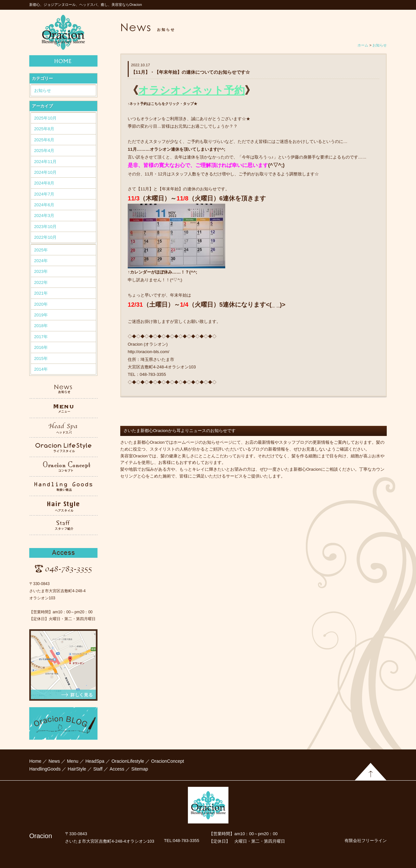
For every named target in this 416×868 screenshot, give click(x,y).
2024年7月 (44, 194)
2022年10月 (45, 237)
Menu (73, 761)
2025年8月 (44, 129)
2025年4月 (44, 151)
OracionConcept (168, 761)
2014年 (41, 369)
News (54, 761)
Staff (98, 769)
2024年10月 (45, 172)
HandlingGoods (45, 769)
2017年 (41, 337)
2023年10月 (45, 227)
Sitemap (140, 769)
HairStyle (77, 769)
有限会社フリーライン (366, 841)
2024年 (41, 261)
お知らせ (43, 90)
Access (117, 769)
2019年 (41, 315)
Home (35, 761)
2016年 (41, 347)
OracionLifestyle (128, 761)
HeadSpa (95, 761)
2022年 (41, 282)
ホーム (363, 45)
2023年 (41, 271)
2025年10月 (45, 118)
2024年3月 (44, 216)
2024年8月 (44, 183)
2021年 (41, 293)
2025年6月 (44, 140)
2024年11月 (45, 162)
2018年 (41, 326)
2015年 (41, 358)
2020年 (41, 304)
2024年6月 (44, 205)
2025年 (41, 250)
